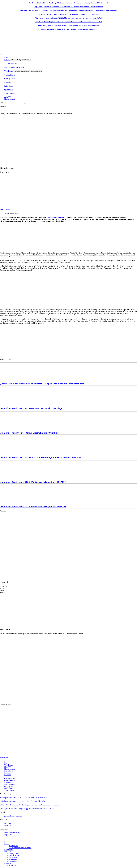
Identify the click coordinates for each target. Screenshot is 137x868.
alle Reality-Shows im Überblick (20, 848)
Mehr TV (8, 852)
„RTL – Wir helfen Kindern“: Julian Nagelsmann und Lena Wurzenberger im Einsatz (29, 805)
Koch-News (13, 857)
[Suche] (25, 103)
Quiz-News (13, 861)
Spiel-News (13, 859)
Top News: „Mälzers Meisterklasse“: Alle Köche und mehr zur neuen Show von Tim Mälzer (68, 7)
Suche (2, 103)
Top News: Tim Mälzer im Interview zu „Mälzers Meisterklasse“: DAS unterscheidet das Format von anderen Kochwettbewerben (69, 10)
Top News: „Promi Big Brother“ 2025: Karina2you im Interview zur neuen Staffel (68, 29)
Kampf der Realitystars (57, 217)
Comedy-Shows (14, 856)
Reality (7, 844)
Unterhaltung (9, 850)
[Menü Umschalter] (1, 55)
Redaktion (12, 865)
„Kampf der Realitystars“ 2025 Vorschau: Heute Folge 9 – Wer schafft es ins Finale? (41, 457)
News (6, 842)
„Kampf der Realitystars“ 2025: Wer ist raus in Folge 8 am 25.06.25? (33, 507)
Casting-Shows (14, 854)
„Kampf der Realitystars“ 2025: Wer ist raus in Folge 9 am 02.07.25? (33, 482)
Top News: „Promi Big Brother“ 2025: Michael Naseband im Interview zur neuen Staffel (68, 18)
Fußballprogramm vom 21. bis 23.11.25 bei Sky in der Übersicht (22, 801)
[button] (68, 587)
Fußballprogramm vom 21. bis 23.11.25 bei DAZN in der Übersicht (23, 798)
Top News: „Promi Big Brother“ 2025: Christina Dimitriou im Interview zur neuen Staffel (68, 22)
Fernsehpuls (4, 757)
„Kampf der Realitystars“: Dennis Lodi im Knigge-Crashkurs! (30, 433)
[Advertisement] (45, 237)
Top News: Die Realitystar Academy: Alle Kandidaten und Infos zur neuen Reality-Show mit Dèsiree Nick (68, 3)
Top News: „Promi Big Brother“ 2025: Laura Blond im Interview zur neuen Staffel (68, 25)
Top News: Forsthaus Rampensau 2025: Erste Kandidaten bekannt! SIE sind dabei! (69, 14)
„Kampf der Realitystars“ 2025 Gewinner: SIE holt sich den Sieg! (31, 408)
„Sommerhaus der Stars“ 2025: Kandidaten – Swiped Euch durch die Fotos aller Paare (42, 384)
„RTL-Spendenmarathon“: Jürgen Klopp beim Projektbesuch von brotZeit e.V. (27, 809)
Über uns (7, 863)
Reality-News (13, 846)
